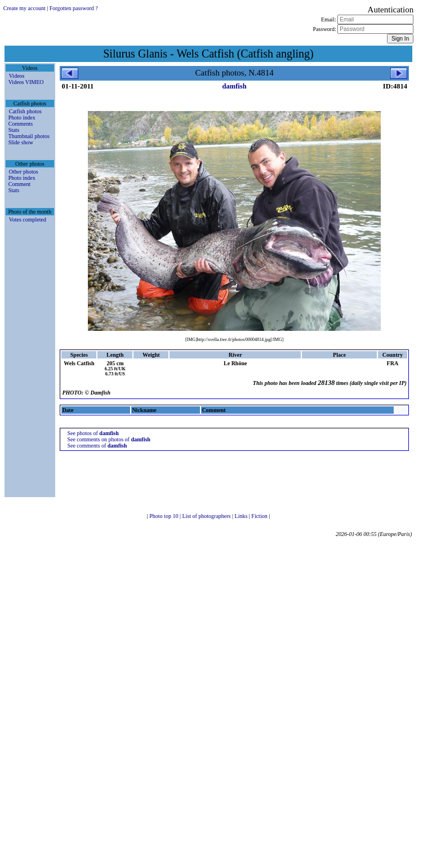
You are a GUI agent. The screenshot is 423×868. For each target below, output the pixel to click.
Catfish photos (25, 111)
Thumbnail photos (29, 136)
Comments (21, 124)
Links (242, 516)
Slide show (21, 142)
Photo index (22, 118)
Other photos (24, 172)
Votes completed (28, 220)
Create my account (25, 8)
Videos (17, 76)
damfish (235, 86)
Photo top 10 (164, 516)
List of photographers (207, 516)
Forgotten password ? (74, 8)
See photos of (93, 433)
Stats (14, 130)
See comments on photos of (109, 439)
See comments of (97, 446)
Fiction (260, 516)
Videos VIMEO (26, 82)
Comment (19, 184)
